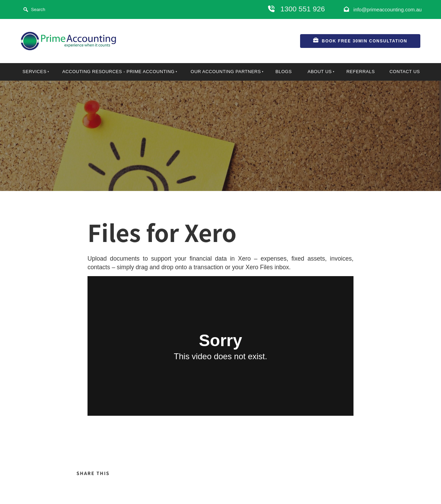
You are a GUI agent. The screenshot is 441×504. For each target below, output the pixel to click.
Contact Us (404, 72)
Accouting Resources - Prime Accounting (119, 72)
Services (34, 72)
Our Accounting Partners (226, 72)
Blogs (284, 72)
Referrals (361, 72)
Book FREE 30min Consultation (338, 38)
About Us (320, 72)
